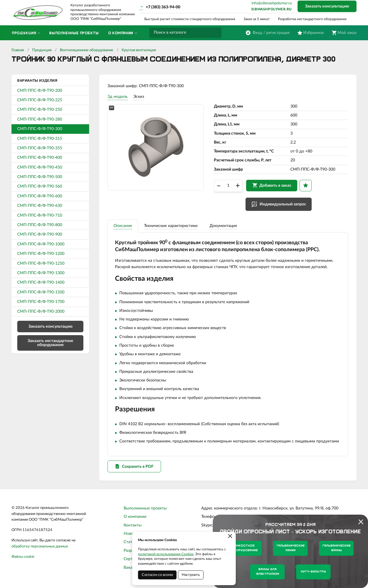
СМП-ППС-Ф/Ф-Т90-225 (40, 100)
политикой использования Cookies (166, 554)
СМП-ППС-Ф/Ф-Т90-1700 (41, 302)
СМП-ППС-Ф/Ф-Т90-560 (40, 186)
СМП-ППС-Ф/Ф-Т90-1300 (41, 273)
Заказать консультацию (327, 6)
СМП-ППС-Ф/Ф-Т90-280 (40, 119)
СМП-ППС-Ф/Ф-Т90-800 (40, 225)
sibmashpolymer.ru (272, 9)
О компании (135, 518)
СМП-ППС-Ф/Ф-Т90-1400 (41, 282)
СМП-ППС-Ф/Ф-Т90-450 (40, 167)
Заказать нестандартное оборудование (50, 343)
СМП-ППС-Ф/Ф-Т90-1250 (41, 264)
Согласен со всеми (157, 575)
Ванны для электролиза (268, 572)
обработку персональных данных (40, 548)
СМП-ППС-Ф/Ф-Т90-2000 (41, 312)
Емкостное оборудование (245, 548)
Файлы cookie (23, 558)
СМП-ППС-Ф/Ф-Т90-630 (40, 206)
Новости (132, 535)
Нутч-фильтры (313, 572)
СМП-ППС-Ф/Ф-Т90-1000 (41, 244)
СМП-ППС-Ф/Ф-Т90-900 (40, 234)
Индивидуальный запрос (283, 205)
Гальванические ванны (337, 548)
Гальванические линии (291, 548)
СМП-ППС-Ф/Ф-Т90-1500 (41, 292)
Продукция (42, 50)
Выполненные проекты (145, 510)
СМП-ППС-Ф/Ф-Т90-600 (40, 196)
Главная (18, 50)
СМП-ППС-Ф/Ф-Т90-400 (40, 158)
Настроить (191, 575)
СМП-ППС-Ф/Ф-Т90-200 (40, 91)
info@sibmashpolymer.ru (272, 3)
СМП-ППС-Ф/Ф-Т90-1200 (41, 254)
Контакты (133, 527)
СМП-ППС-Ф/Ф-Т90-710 (40, 215)
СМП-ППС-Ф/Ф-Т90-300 (40, 129)
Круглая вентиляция (139, 50)
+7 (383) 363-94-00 (163, 7)
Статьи (130, 544)
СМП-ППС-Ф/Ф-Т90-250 (40, 110)
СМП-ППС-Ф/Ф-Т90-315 (40, 139)
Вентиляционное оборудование (87, 50)
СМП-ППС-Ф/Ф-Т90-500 (40, 177)
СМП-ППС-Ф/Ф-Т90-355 (40, 148)
